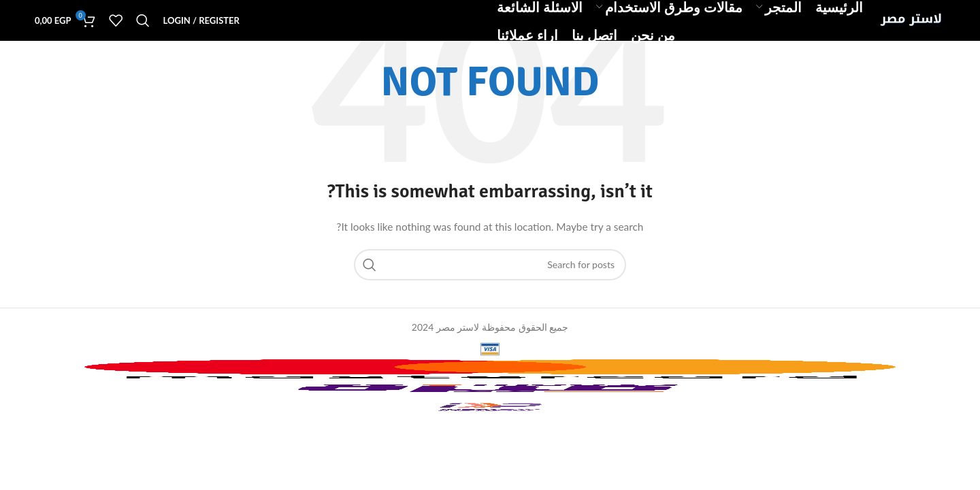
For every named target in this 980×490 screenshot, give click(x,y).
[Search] (143, 20)
